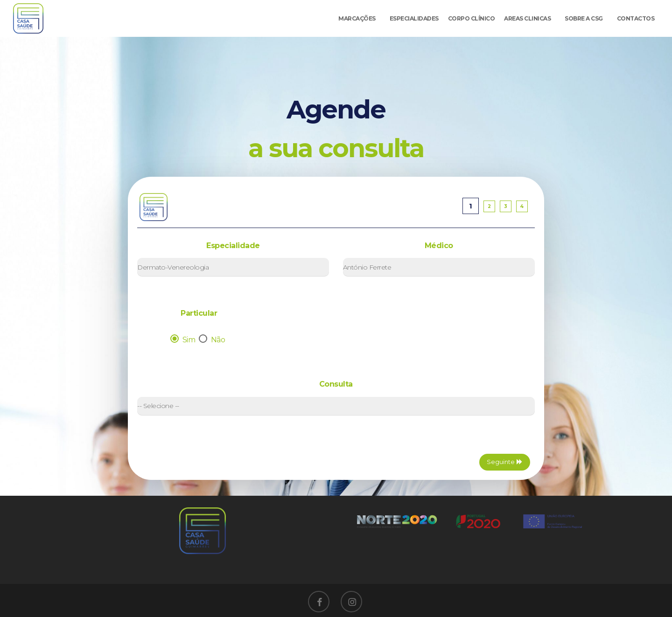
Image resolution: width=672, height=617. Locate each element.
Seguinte (505, 462)
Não (213, 340)
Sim (184, 340)
